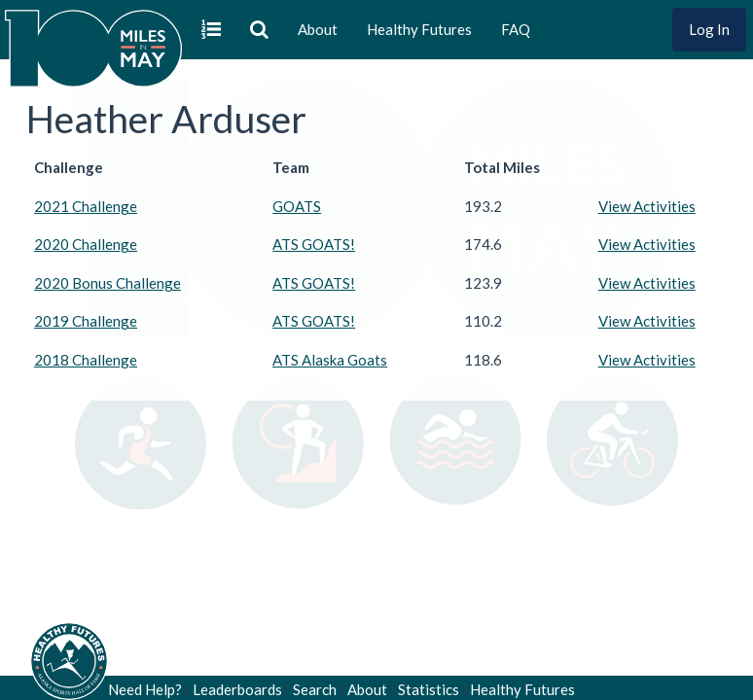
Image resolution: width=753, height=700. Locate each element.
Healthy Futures (419, 29)
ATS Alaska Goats (330, 360)
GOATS (297, 206)
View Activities (647, 206)
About (318, 29)
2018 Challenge (86, 360)
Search (315, 689)
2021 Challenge (86, 206)
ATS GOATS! (314, 244)
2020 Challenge (86, 244)
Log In (709, 29)
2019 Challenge (86, 321)
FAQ (516, 29)
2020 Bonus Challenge (108, 283)
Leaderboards (237, 689)
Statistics (429, 689)
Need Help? (145, 689)
